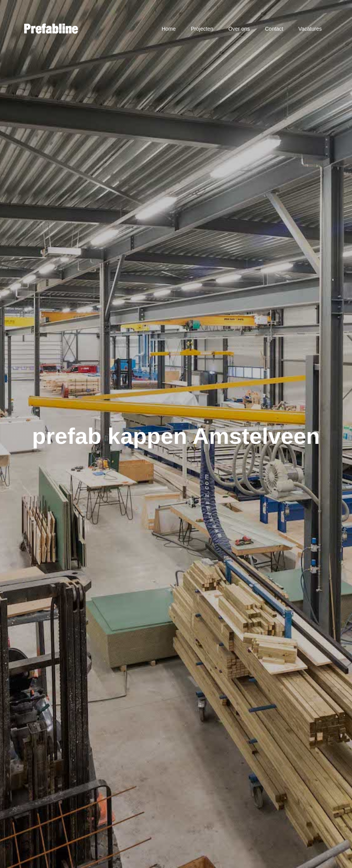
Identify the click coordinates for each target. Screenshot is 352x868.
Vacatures (310, 29)
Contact (274, 29)
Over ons (239, 29)
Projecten (202, 29)
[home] (51, 29)
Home (168, 29)
